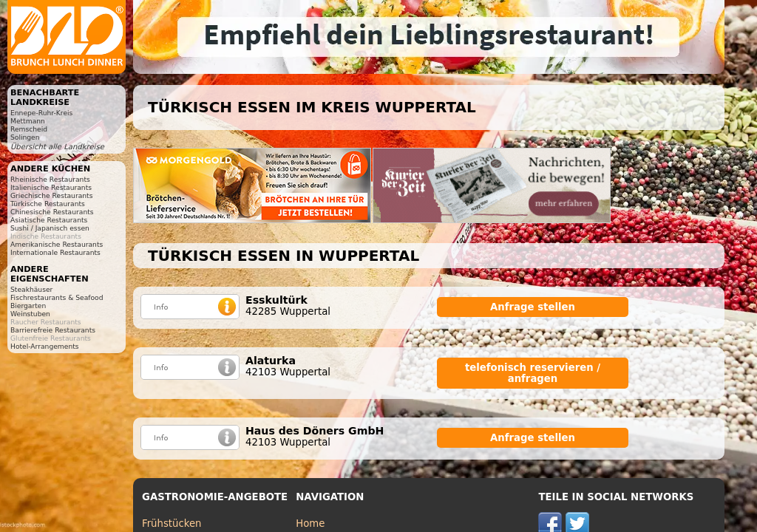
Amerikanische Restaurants (57, 244)
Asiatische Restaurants (49, 220)
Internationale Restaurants (55, 252)
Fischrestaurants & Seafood (57, 297)
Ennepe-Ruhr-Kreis (41, 113)
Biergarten (28, 306)
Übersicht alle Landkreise (57, 147)
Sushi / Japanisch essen (50, 228)
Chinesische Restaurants (52, 212)
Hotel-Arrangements (45, 346)
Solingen (25, 137)
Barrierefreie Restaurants (53, 330)
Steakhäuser (31, 289)
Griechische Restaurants (51, 195)
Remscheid (29, 129)
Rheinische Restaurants (50, 179)
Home (310, 524)
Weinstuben (30, 314)
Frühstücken (172, 524)
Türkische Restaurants (48, 204)
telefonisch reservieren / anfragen (533, 373)
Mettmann (28, 121)
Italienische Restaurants (51, 187)
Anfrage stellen (533, 307)
